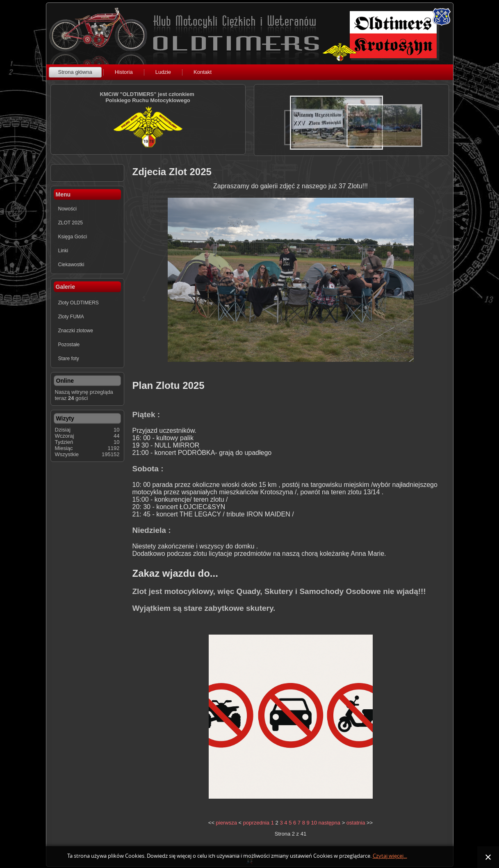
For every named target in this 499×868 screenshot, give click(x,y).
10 (314, 823)
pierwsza (227, 823)
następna (330, 823)
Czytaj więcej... (390, 856)
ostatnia (356, 823)
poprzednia (256, 823)
